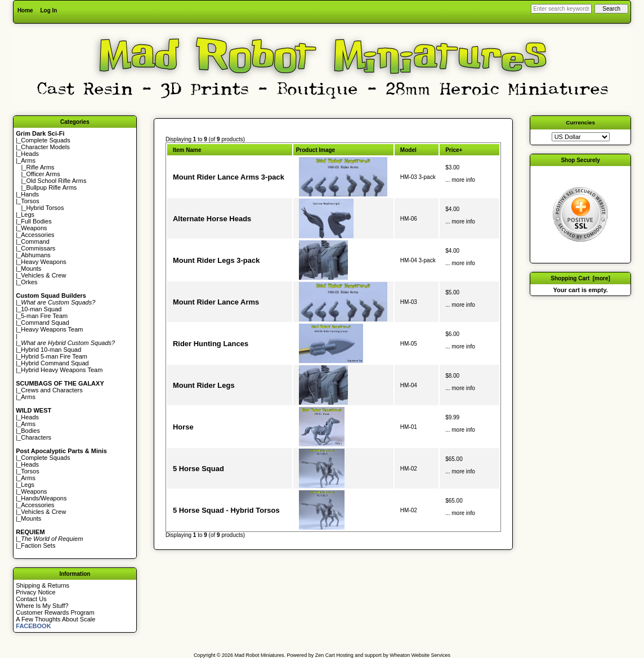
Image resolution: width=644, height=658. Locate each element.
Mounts (31, 268)
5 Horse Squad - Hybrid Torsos (226, 510)
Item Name (187, 150)
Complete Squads (45, 140)
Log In (48, 10)
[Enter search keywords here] (561, 9)
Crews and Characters (52, 390)
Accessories (37, 235)
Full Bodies (36, 221)
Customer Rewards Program (55, 612)
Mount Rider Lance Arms (216, 302)
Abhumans (36, 255)
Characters (36, 437)
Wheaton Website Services (420, 655)
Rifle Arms (40, 167)
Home (25, 10)
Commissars (38, 248)
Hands (30, 194)
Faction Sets (38, 545)
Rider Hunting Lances (211, 344)
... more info (460, 180)
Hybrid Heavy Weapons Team (62, 370)
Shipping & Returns (43, 585)
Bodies (30, 431)
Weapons (34, 228)
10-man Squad (41, 309)
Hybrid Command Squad (55, 363)
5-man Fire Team (44, 316)
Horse (183, 427)
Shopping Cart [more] (580, 278)
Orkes (29, 282)
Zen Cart (325, 655)
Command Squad (45, 323)
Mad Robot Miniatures (260, 655)
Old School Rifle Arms (56, 181)
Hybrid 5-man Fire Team (54, 356)
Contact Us (31, 599)
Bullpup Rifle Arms (51, 187)
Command (35, 241)
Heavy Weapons (44, 262)
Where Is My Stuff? (42, 606)
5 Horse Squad (198, 469)
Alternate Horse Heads (212, 219)
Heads (30, 154)
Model (408, 150)
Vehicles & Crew (43, 275)
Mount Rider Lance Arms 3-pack (229, 177)
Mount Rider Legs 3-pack (216, 260)
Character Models (45, 147)
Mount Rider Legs (204, 385)
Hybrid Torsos (45, 208)
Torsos (30, 201)
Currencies (580, 122)
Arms (28, 397)
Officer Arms (43, 174)
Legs (28, 214)
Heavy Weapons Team (52, 329)
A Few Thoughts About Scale (55, 619)
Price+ (454, 150)
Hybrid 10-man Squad (51, 350)
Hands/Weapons (44, 498)
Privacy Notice (35, 592)
